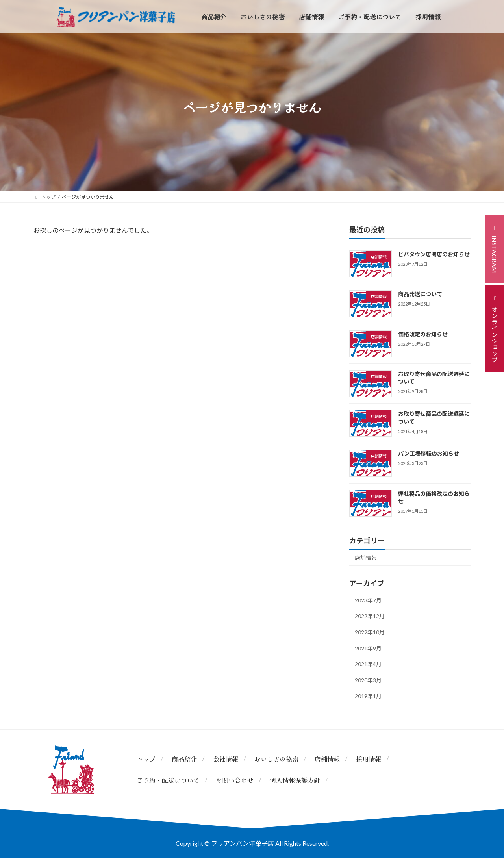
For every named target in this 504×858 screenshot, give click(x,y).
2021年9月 (368, 648)
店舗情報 (366, 558)
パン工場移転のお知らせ (429, 453)
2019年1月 (368, 696)
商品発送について (420, 294)
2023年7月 (368, 600)
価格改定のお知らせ (423, 334)
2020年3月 (368, 680)
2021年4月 (368, 664)
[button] (495, 249)
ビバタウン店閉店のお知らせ (434, 254)
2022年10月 (370, 632)
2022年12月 (370, 616)
